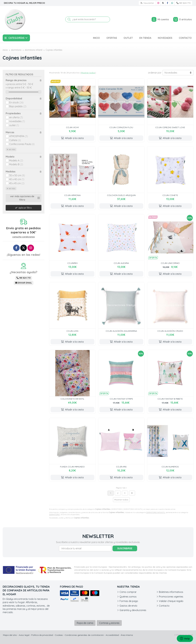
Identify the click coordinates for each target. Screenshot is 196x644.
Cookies (59, 635)
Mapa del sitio (10, 635)
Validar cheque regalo (171, 601)
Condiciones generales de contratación (84, 635)
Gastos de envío (128, 606)
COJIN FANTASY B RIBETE (170, 399)
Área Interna (127, 635)
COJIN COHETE (170, 195)
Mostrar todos (88, 73)
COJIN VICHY (72, 127)
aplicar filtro (25, 208)
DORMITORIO (54, 514)
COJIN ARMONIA (72, 195)
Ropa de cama (85, 623)
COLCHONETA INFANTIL (72, 399)
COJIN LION (72, 331)
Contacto (164, 606)
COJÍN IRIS (121, 467)
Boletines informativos (171, 592)
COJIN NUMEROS (170, 467)
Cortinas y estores (109, 623)
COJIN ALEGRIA (121, 263)
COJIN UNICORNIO (170, 263)
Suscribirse (125, 548)
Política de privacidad (42, 635)
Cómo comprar (128, 592)
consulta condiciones (24, 237)
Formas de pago (129, 601)
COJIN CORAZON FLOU (121, 127)
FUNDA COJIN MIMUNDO (72, 467)
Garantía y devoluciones (133, 610)
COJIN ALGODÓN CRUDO (170, 331)
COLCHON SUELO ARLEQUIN (121, 195)
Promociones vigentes (171, 597)
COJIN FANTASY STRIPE (121, 399)
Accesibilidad (112, 635)
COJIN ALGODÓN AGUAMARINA (121, 331)
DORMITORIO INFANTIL (156, 512)
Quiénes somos (128, 597)
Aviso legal (24, 635)
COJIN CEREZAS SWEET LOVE (170, 127)
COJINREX (72, 263)
